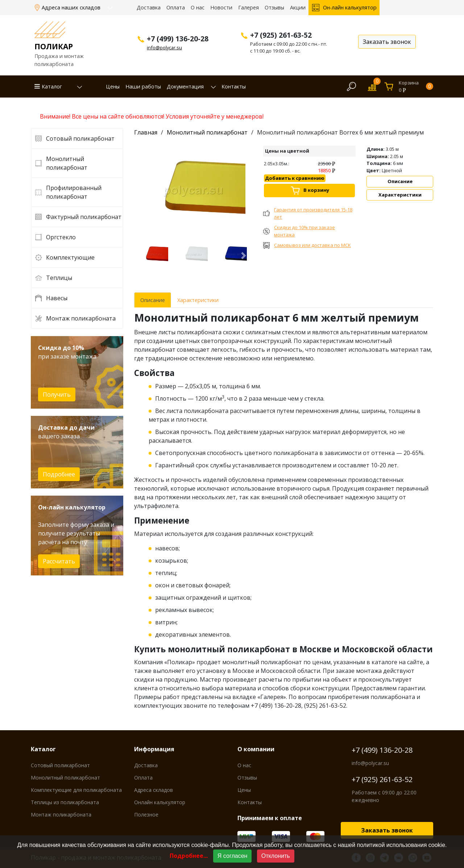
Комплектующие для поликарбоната (76, 790)
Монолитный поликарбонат (67, 163)
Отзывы (274, 7)
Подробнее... (189, 856)
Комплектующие (70, 257)
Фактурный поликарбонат (84, 217)
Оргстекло (61, 237)
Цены (113, 86)
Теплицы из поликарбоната (65, 802)
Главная (146, 132)
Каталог (52, 86)
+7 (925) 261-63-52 (382, 779)
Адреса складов (154, 790)
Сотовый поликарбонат (80, 139)
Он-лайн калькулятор (350, 7)
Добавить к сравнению (295, 178)
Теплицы (59, 278)
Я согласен (233, 856)
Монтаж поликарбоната (81, 318)
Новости (221, 7)
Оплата (176, 7)
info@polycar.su (164, 47)
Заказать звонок (387, 830)
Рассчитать (59, 561)
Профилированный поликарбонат (74, 192)
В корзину (316, 190)
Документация (185, 86)
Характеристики (400, 195)
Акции (298, 7)
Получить (57, 394)
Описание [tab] (153, 300)
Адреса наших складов (72, 7)
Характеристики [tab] (198, 300)
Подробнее (59, 474)
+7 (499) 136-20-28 (382, 750)
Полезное (146, 815)
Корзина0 (416, 86)
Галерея (248, 7)
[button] (76, 87)
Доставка (149, 7)
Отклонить (276, 856)
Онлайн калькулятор (160, 802)
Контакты (234, 86)
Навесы (57, 298)
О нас (198, 7)
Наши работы (143, 86)
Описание (400, 181)
